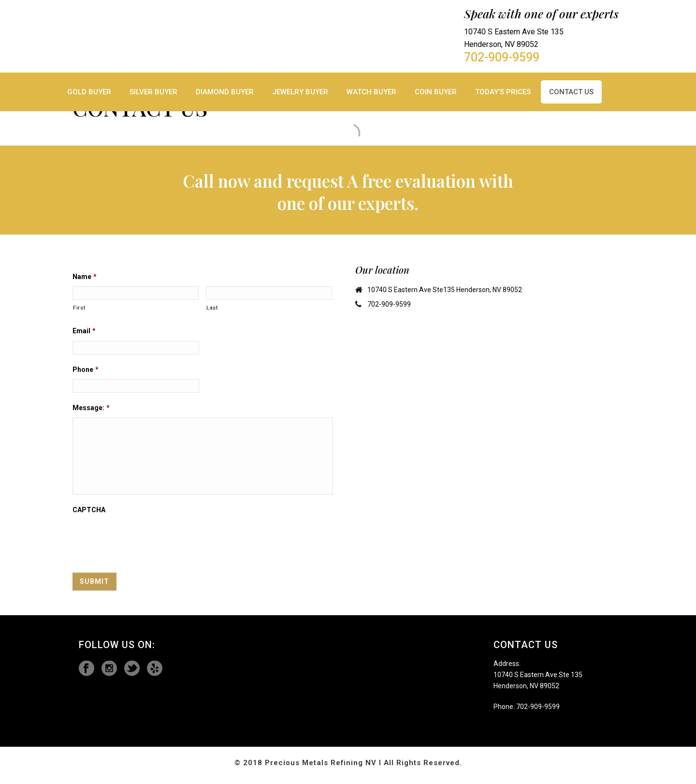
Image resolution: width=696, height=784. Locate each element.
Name (85, 277)
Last (212, 308)
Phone (86, 370)
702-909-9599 (502, 58)
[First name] (136, 293)
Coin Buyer (436, 92)
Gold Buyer (89, 92)
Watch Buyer (371, 92)
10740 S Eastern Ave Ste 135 (538, 675)
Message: (91, 408)
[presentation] (146, 538)
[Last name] (269, 293)
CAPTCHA (89, 510)
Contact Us (571, 92)
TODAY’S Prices (503, 92)
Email (84, 331)
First (79, 308)
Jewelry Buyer (300, 92)
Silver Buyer (153, 92)
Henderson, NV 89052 (526, 686)
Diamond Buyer (225, 92)
